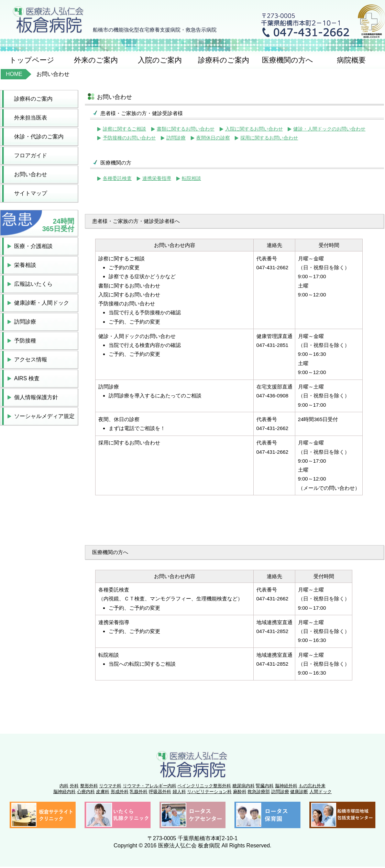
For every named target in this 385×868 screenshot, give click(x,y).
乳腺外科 (139, 792)
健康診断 (299, 792)
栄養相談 (25, 265)
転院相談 (191, 178)
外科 (74, 786)
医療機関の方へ (288, 60)
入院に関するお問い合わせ (254, 129)
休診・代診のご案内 (39, 137)
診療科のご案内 (224, 60)
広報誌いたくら (33, 284)
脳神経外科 (286, 786)
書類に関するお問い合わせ (186, 129)
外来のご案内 (96, 60)
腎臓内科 (265, 786)
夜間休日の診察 (213, 138)
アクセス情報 (31, 359)
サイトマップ (31, 193)
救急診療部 (259, 792)
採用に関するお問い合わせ (269, 138)
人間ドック (321, 792)
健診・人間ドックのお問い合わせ (329, 129)
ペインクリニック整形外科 (204, 786)
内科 (64, 786)
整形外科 (89, 786)
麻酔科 (240, 792)
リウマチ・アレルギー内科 (150, 786)
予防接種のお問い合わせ (129, 138)
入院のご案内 (160, 60)
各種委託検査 (117, 178)
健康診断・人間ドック (42, 303)
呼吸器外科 (160, 792)
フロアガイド (31, 155)
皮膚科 (103, 792)
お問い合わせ (31, 174)
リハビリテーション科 (209, 792)
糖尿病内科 (244, 786)
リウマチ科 (110, 786)
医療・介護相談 (33, 246)
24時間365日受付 (58, 225)
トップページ (32, 60)
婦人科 (179, 792)
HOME (14, 74)
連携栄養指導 (157, 178)
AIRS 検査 (27, 378)
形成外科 (120, 792)
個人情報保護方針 (36, 397)
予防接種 (25, 341)
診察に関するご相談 (124, 129)
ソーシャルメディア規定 (44, 416)
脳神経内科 (64, 792)
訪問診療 (25, 322)
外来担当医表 (31, 118)
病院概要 (351, 60)
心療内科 (86, 792)
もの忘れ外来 (312, 786)
